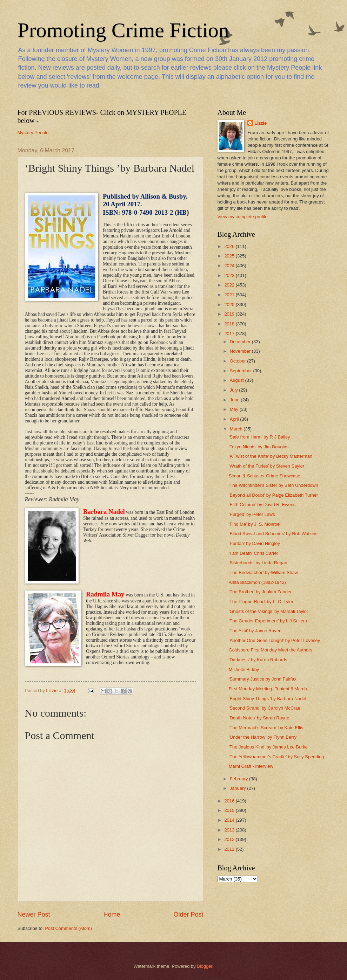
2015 (230, 810)
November (241, 351)
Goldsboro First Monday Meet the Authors (271, 650)
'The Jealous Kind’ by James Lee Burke (268, 747)
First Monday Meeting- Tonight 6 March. (269, 689)
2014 (230, 820)
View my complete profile (243, 217)
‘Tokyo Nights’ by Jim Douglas (259, 447)
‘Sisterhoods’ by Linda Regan (258, 563)
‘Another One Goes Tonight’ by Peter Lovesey (275, 640)
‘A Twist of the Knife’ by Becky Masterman (271, 456)
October (238, 361)
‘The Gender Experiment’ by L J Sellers (268, 621)
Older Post (188, 915)
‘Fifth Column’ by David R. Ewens (262, 505)
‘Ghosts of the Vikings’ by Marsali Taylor (269, 611)
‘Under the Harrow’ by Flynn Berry (263, 737)
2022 (230, 285)
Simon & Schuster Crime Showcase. (265, 476)
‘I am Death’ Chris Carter (253, 553)
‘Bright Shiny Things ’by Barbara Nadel (268, 699)
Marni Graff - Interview (251, 766)
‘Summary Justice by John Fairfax (263, 679)
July (234, 390)
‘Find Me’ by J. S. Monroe (254, 524)
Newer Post (34, 915)
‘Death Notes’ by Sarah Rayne (259, 718)
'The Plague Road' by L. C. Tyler (261, 602)
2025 (230, 256)
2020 (230, 305)
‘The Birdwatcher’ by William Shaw (263, 572)
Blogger (205, 966)
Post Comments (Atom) (68, 928)
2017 (230, 334)
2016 (230, 801)
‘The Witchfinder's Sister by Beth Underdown (273, 485)
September (242, 371)
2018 (230, 324)
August (238, 380)
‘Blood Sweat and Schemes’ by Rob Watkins (273, 534)
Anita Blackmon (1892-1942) (257, 582)
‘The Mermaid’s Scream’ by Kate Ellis (266, 728)
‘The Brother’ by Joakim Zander (260, 592)
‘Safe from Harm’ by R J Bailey (259, 437)
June (235, 400)
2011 (230, 849)
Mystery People (33, 133)
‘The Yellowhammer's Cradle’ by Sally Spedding (276, 757)
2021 (230, 295)
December (241, 342)
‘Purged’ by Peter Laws (252, 514)
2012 (230, 839)
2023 (230, 275)
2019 (230, 314)
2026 (230, 246)
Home (112, 915)
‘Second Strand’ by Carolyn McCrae (265, 708)
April (235, 419)
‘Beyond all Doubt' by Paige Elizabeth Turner (273, 495)
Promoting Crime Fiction (123, 30)
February (239, 779)
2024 (230, 266)
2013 (230, 830)
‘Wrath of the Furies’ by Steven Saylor (266, 466)
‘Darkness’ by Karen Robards (258, 660)
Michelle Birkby (244, 670)
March (237, 429)
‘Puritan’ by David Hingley (254, 543)
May (235, 409)
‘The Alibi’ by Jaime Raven (255, 631)
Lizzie (261, 123)
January (238, 788)
